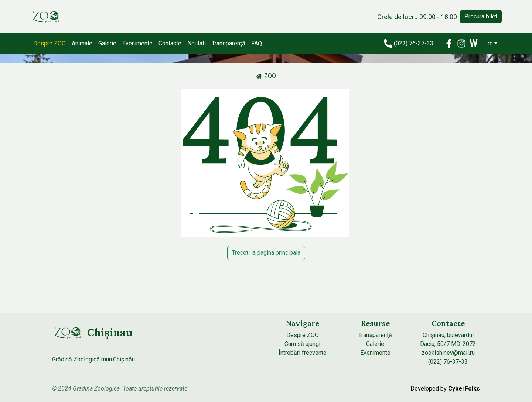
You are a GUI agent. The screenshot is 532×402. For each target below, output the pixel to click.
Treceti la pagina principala (266, 253)
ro (490, 43)
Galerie (107, 43)
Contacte (170, 43)
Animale (82, 43)
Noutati (197, 43)
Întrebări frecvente (303, 353)
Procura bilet (481, 16)
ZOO (266, 76)
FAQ (257, 43)
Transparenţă (229, 43)
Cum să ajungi (302, 344)
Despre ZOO (50, 43)
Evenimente (137, 43)
